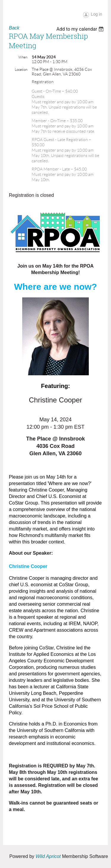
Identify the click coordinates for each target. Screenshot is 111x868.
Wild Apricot (48, 856)
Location (21, 69)
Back (14, 28)
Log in (96, 14)
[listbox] (81, 29)
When (23, 57)
